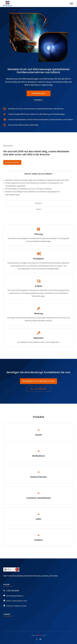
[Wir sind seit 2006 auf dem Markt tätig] (4, 125)
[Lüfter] (38, 516)
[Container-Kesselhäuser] (38, 495)
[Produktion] (38, 261)
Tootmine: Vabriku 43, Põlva (16, 606)
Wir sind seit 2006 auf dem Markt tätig (23, 125)
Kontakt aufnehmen (12, 162)
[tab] (38, 174)
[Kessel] (38, 432)
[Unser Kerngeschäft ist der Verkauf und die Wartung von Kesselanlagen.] (4, 114)
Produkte (38, 100)
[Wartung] (38, 315)
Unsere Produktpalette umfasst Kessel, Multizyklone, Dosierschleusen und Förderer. (41, 120)
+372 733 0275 (38, 389)
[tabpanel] (38, 187)
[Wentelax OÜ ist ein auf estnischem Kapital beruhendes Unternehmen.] (4, 109)
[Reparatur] (38, 338)
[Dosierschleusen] (38, 474)
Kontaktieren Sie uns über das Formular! (38, 381)
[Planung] (38, 235)
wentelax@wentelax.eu (15, 596)
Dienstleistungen (38, 93)
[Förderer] (38, 537)
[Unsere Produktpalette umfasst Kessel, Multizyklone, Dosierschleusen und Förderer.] (4, 120)
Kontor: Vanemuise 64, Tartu (17, 601)
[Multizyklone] (38, 453)
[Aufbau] (38, 288)
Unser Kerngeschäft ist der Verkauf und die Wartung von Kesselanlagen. (37, 114)
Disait (44, 635)
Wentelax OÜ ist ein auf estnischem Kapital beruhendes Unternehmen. (36, 109)
